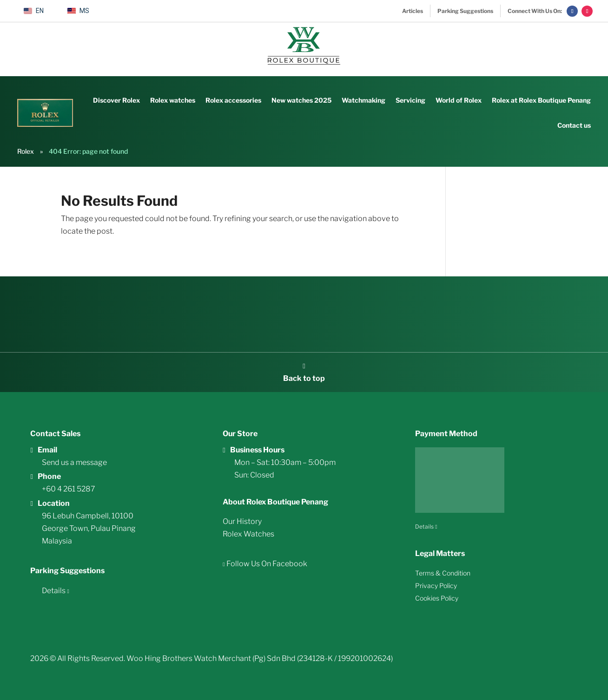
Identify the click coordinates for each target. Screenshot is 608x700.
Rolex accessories (233, 100)
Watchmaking (363, 100)
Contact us (574, 125)
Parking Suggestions (465, 11)
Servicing (410, 100)
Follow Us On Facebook (266, 564)
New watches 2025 (301, 100)
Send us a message (74, 462)
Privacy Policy (436, 586)
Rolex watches (173, 100)
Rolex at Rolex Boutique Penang (541, 100)
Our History (242, 521)
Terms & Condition (443, 573)
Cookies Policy (437, 598)
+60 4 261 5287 (69, 489)
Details (54, 591)
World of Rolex (459, 100)
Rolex (26, 151)
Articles (413, 11)
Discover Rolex (116, 100)
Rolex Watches (248, 534)
